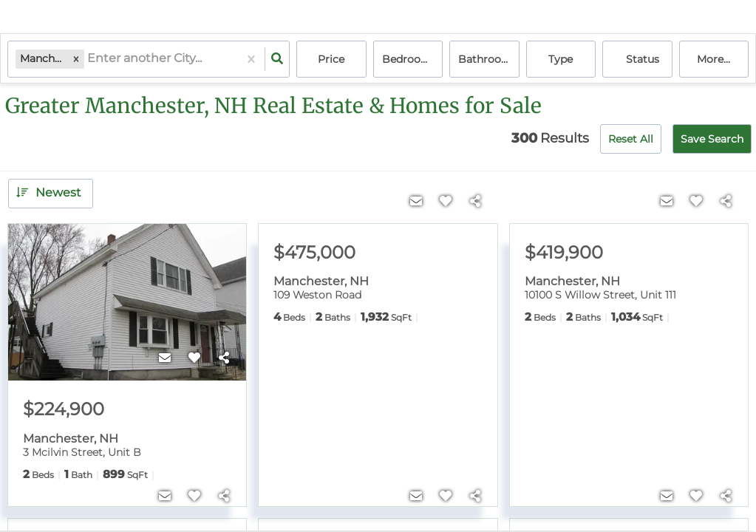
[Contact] (165, 358)
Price (331, 59)
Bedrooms (409, 59)
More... (714, 59)
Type (561, 59)
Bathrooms (488, 59)
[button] (76, 59)
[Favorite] (194, 358)
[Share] (224, 358)
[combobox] (89, 59)
